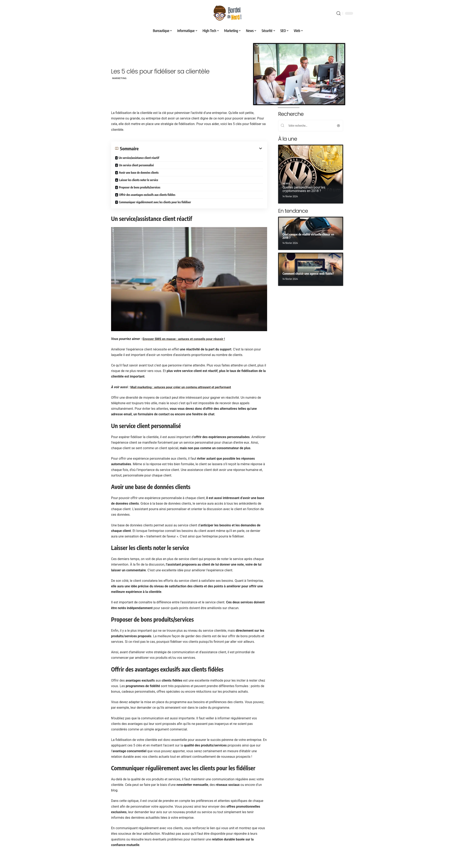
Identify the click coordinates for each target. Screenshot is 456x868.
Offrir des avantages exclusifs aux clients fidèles (147, 195)
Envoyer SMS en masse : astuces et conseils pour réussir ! (185, 339)
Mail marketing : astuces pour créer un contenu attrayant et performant (183, 387)
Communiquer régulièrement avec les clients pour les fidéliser (155, 202)
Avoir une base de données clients (139, 172)
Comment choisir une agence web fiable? (308, 274)
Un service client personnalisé (136, 165)
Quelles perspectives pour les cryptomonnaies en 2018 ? (304, 189)
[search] (339, 13)
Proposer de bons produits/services (140, 187)
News (286, 184)
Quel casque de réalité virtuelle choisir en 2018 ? (308, 236)
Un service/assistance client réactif (139, 158)
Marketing (121, 78)
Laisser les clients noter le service (139, 180)
